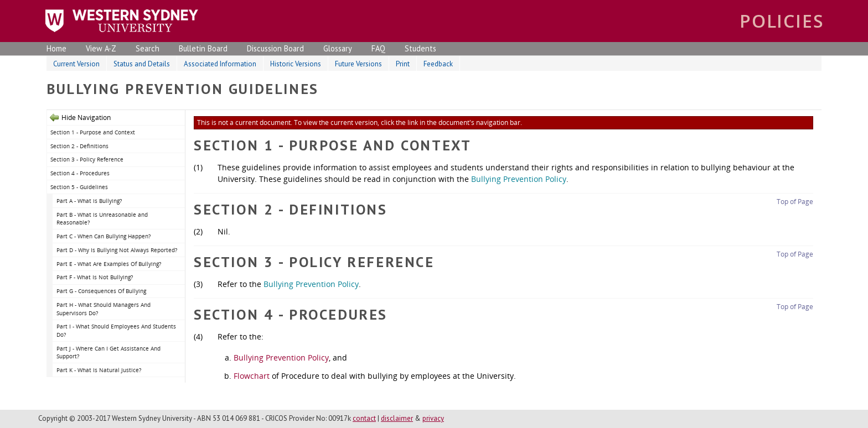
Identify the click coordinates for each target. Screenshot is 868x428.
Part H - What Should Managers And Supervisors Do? (104, 309)
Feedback (438, 64)
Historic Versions (296, 64)
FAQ (378, 48)
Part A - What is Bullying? (89, 201)
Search (148, 48)
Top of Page (795, 202)
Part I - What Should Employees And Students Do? (116, 330)
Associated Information (220, 64)
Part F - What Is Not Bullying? (95, 277)
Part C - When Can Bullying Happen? (104, 236)
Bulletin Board (203, 48)
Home (56, 48)
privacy (433, 418)
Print (403, 64)
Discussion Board (275, 48)
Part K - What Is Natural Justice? (99, 370)
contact (364, 418)
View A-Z (101, 48)
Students (420, 48)
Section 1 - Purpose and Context (93, 132)
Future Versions (358, 64)
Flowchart (252, 376)
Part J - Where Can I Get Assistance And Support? (108, 353)
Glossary (338, 48)
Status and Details (142, 64)
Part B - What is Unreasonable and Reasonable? (102, 219)
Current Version (76, 64)
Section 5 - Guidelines (79, 187)
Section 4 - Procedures (80, 173)
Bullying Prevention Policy (519, 179)
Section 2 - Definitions (79, 146)
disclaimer (397, 418)
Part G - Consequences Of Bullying (101, 291)
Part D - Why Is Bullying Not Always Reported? (117, 250)
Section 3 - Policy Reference (87, 159)
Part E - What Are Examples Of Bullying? (109, 264)
